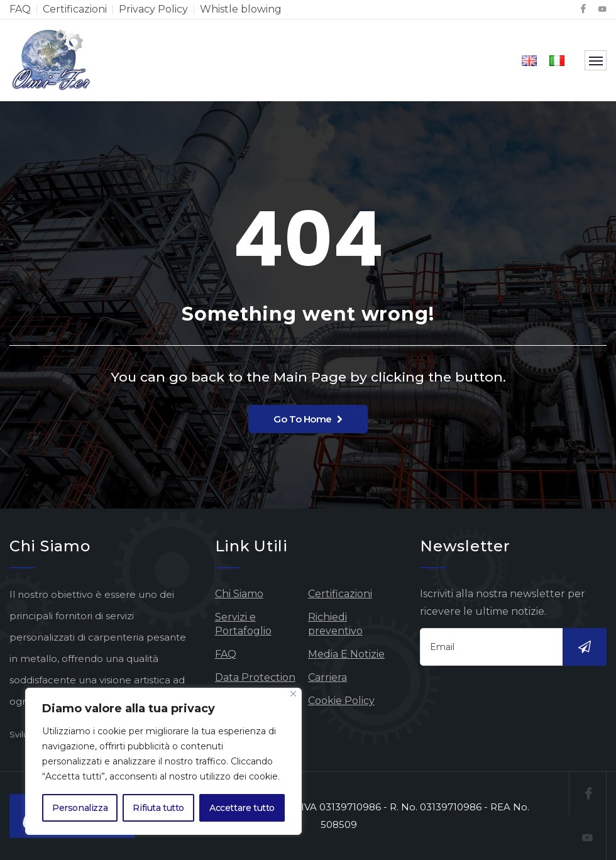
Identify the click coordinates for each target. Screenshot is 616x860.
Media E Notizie (346, 654)
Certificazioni (75, 9)
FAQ (20, 9)
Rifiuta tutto (158, 808)
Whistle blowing (241, 9)
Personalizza (80, 808)
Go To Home (308, 419)
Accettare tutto (242, 808)
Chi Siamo (239, 594)
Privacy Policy (153, 9)
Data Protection (255, 677)
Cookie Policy (341, 701)
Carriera (327, 677)
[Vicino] (293, 694)
